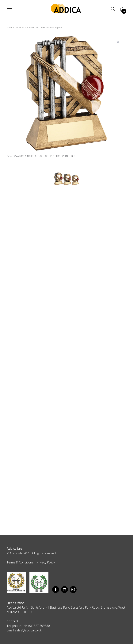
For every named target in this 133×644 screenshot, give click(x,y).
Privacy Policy (46, 562)
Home (9, 27)
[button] (9, 8)
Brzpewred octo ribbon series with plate (43, 27)
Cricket (18, 27)
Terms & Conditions (20, 562)
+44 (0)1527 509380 (36, 626)
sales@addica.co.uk (28, 630)
